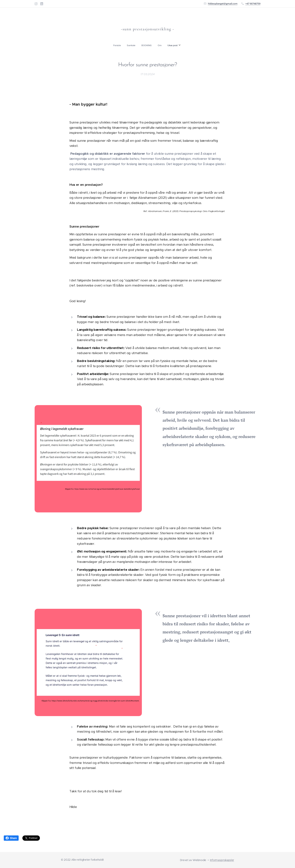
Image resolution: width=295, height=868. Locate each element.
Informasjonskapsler (222, 860)
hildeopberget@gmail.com (223, 4)
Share (11, 838)
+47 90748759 (253, 4)
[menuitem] (135, 45)
